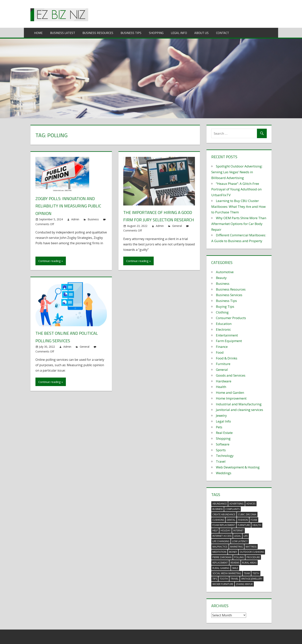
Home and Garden (230, 393)
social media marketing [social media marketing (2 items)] (227, 573)
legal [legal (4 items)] (238, 536)
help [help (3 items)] (215, 530)
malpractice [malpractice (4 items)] (220, 547)
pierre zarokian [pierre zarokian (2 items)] (222, 557)
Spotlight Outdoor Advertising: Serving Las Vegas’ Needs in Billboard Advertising (237, 172)
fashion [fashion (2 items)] (243, 520)
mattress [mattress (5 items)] (251, 547)
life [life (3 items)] (246, 536)
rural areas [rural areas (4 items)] (249, 563)
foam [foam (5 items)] (254, 520)
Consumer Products (231, 318)
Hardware (224, 381)
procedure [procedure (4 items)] (253, 557)
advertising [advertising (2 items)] (237, 504)
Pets (219, 427)
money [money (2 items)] (233, 552)
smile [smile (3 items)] (235, 568)
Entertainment (227, 335)
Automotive (225, 272)
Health (221, 387)
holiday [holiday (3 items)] (226, 530)
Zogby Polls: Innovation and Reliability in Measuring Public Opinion (68, 206)
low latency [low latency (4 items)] (240, 541)
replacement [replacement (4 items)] (220, 563)
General (177, 226)
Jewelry (221, 415)
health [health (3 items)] (257, 525)
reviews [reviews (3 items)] (235, 563)
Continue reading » (51, 261)
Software (223, 444)
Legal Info (179, 33)
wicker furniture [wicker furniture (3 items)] (223, 584)
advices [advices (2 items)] (251, 504)
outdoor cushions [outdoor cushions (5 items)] (252, 552)
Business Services (229, 295)
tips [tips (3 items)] (215, 579)
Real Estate (224, 433)
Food (220, 352)
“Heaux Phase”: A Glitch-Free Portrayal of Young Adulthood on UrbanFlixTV (236, 189)
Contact (223, 33)
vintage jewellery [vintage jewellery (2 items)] (252, 579)
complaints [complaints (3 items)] (232, 509)
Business (93, 219)
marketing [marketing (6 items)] (237, 547)
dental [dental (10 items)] (231, 520)
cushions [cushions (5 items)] (218, 520)
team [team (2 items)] (247, 573)
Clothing (222, 312)
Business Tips (131, 33)
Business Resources (98, 33)
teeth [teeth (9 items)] (256, 573)
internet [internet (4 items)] (238, 530)
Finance (222, 347)
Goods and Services (231, 375)
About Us (201, 33)
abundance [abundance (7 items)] (220, 504)
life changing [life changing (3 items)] (221, 541)
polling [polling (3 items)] (239, 557)
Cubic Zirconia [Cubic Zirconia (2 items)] (247, 514)
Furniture (223, 364)
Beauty (221, 278)
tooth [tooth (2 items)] (224, 579)
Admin (75, 219)
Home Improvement (231, 398)
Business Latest (63, 33)
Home (38, 33)
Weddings (224, 473)
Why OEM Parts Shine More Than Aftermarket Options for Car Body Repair (239, 224)
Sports (221, 450)
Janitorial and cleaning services (240, 410)
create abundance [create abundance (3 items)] (224, 514)
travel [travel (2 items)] (234, 579)
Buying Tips (225, 306)
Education (224, 324)
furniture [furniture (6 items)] (244, 525)
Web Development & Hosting (238, 467)
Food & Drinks (227, 358)
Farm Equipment (229, 341)
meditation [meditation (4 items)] (219, 552)
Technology (225, 456)
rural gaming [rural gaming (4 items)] (221, 568)
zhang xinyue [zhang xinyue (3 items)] (244, 584)
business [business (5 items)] (218, 509)
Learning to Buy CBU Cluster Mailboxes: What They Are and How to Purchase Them (238, 207)
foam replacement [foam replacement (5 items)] (224, 525)
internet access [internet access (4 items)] (222, 536)
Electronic (223, 329)
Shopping (156, 33)
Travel (221, 461)
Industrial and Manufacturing (239, 404)
